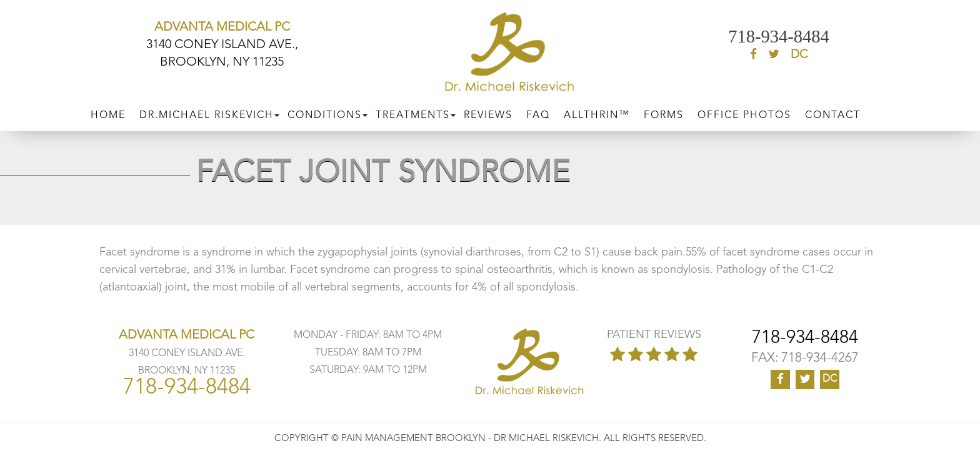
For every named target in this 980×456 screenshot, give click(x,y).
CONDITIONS (325, 112)
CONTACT (833, 112)
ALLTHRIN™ (597, 112)
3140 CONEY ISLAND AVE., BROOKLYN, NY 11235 (222, 45)
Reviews (488, 112)
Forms (664, 112)
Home (108, 112)
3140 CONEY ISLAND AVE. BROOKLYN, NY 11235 (187, 354)
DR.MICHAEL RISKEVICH (207, 112)
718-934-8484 (779, 37)
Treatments (413, 112)
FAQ (538, 112)
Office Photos (744, 112)
